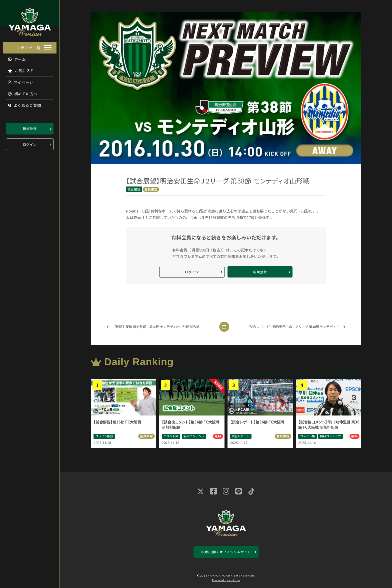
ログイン (30, 143)
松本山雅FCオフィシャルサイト (226, 552)
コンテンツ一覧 (27, 46)
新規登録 (30, 127)
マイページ (18, 81)
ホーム (14, 58)
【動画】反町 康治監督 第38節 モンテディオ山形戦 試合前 (153, 327)
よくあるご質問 (22, 104)
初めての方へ (20, 92)
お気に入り (18, 69)
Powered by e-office (226, 580)
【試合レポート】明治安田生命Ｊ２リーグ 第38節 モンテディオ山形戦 (297, 327)
